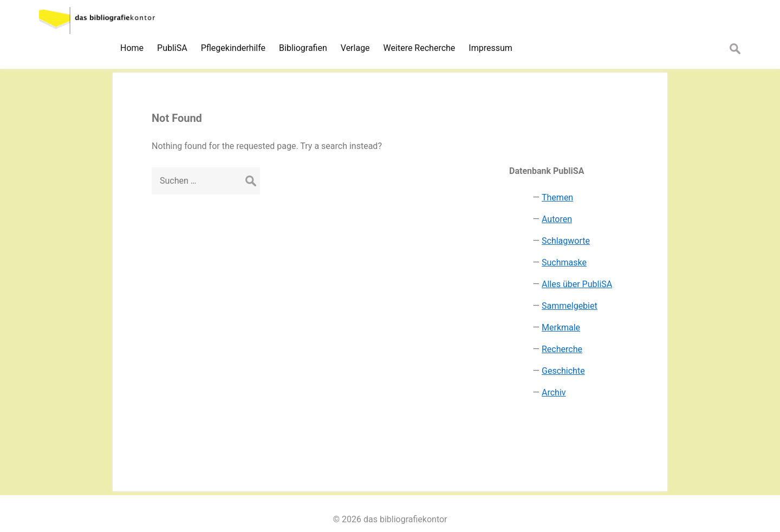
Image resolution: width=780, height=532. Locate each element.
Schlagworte (566, 241)
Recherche (562, 349)
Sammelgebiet (570, 306)
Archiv (554, 392)
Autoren (557, 219)
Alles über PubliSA (577, 284)
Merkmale (561, 327)
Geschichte (563, 371)
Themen (557, 197)
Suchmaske (564, 262)
